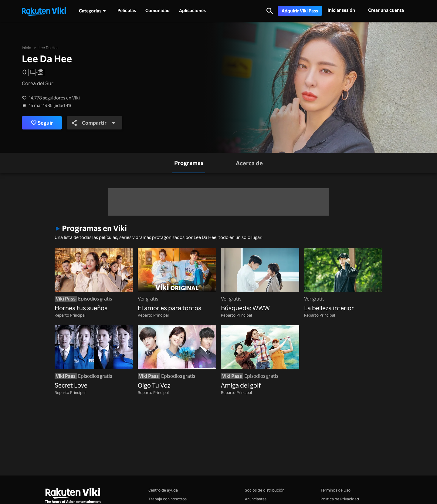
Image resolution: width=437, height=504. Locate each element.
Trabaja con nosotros (168, 499)
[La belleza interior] (343, 281)
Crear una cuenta (386, 10)
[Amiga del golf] (260, 358)
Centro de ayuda (163, 490)
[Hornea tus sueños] (94, 281)
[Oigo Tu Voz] (177, 358)
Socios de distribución (265, 490)
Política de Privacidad (340, 499)
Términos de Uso (335, 490)
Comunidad (158, 11)
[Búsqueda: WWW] (260, 281)
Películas (127, 11)
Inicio (27, 48)
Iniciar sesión (341, 10)
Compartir (94, 123)
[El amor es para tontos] (177, 281)
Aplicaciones (192, 11)
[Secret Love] (94, 358)
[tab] (189, 163)
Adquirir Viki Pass (300, 11)
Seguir (42, 123)
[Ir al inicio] (44, 11)
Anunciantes (256, 499)
